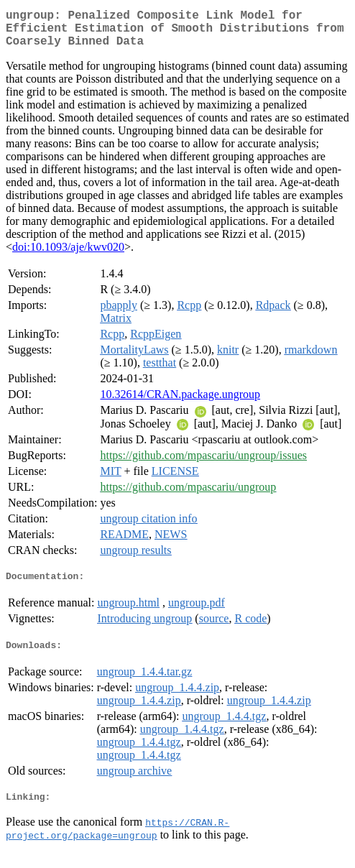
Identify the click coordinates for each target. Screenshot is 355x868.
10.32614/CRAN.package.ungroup (180, 403)
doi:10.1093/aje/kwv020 (68, 255)
